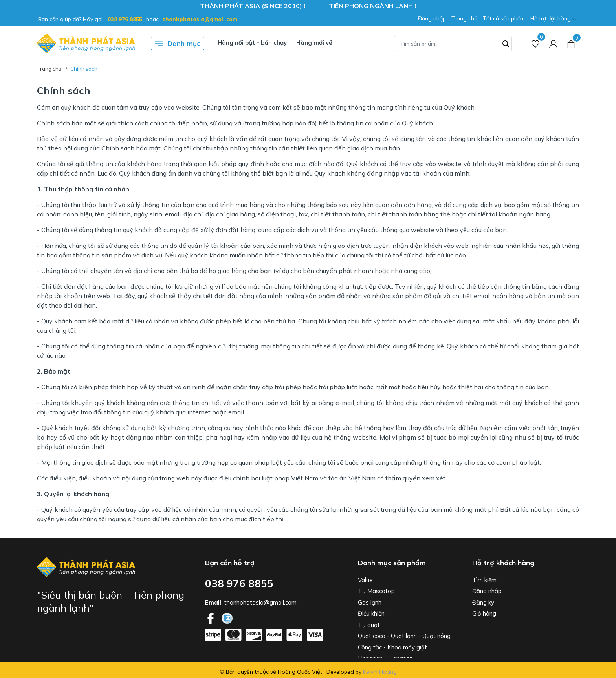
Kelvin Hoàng (380, 672)
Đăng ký (483, 602)
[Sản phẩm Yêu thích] (536, 43)
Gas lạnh (370, 602)
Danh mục (178, 44)
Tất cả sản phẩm (504, 18)
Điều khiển (371, 613)
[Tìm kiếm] (506, 43)
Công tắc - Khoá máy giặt (392, 647)
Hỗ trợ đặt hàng (553, 19)
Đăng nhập (432, 18)
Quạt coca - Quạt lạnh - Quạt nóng (404, 636)
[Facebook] (211, 618)
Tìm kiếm (484, 580)
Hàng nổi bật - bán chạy (252, 43)
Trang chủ (464, 18)
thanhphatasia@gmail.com (200, 19)
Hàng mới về (314, 43)
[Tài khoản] (553, 43)
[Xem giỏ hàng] (571, 43)
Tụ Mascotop (376, 591)
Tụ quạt (369, 625)
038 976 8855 (125, 19)
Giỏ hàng (484, 613)
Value (365, 580)
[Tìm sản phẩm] (453, 44)
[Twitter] (227, 618)
